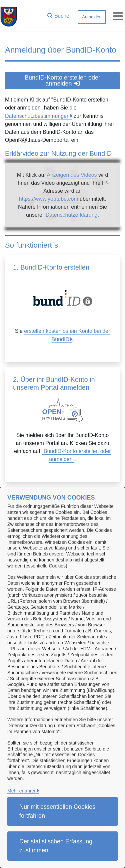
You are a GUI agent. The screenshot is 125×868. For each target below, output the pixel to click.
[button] (58, 14)
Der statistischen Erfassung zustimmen (56, 846)
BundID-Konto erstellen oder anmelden (62, 81)
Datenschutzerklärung (72, 215)
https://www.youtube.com (49, 199)
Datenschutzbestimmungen (37, 116)
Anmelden (92, 17)
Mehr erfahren (22, 791)
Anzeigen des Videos (72, 175)
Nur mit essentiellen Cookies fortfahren (57, 811)
